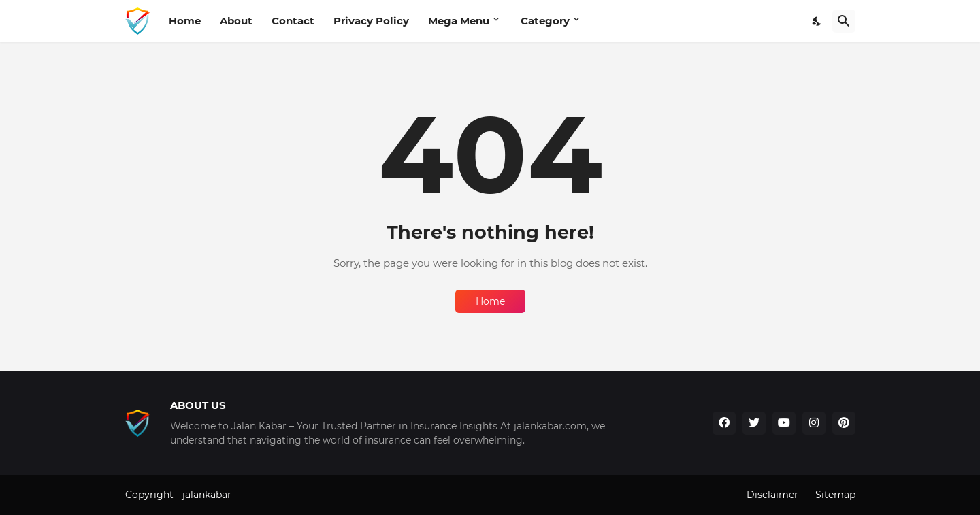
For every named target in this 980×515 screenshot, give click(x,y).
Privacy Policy (371, 21)
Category (545, 21)
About (236, 21)
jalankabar (207, 495)
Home (185, 21)
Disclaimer (772, 495)
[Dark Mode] (817, 21)
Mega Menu (459, 21)
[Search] (844, 21)
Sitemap (835, 495)
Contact (293, 21)
